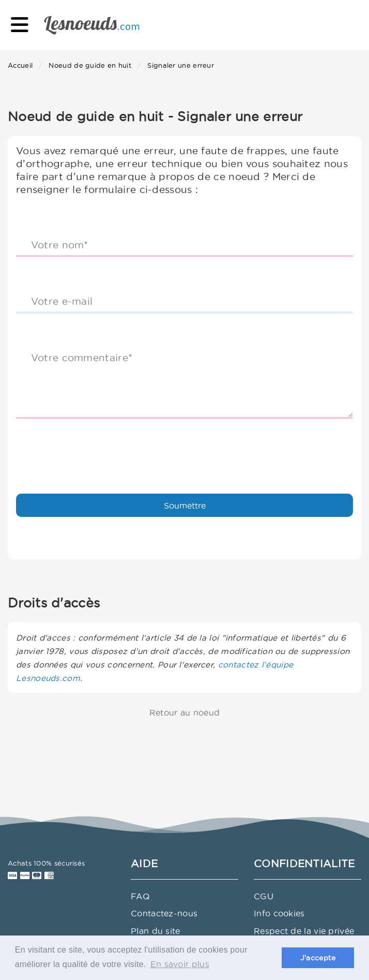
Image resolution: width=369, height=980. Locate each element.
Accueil (20, 65)
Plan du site (156, 931)
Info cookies (279, 913)
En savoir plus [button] (180, 964)
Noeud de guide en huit (90, 65)
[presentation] (95, 447)
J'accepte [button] (318, 958)
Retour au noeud (185, 712)
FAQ (140, 896)
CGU (264, 896)
